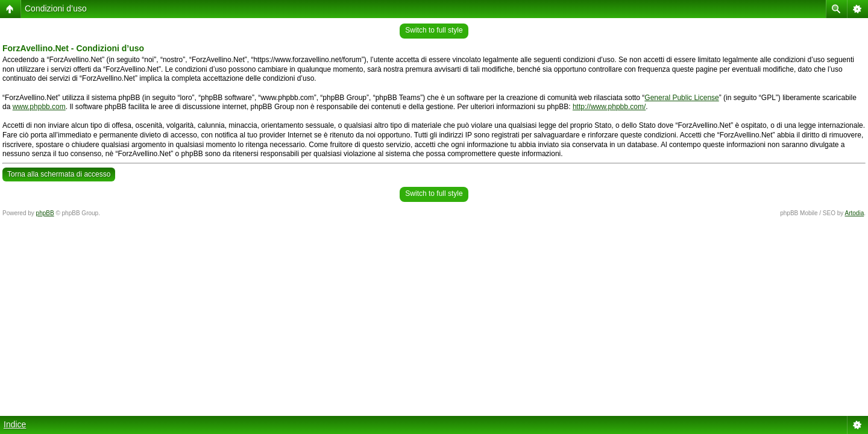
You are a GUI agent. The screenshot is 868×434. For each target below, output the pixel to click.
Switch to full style (434, 30)
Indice (15, 424)
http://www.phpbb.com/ (609, 107)
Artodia (855, 213)
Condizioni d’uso (56, 8)
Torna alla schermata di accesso (59, 174)
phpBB (45, 213)
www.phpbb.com (39, 107)
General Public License (681, 98)
